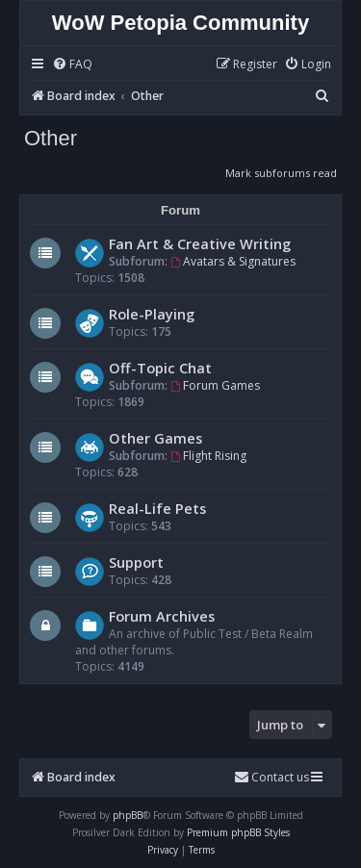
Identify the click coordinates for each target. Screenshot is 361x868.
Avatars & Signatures (233, 261)
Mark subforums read (281, 173)
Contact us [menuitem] (271, 777)
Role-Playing (152, 314)
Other (51, 138)
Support (136, 562)
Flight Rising (208, 456)
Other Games (155, 438)
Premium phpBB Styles (238, 832)
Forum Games (215, 385)
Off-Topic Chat (160, 368)
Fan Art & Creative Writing (200, 243)
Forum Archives (162, 616)
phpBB (128, 815)
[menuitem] (72, 65)
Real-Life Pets (157, 508)
